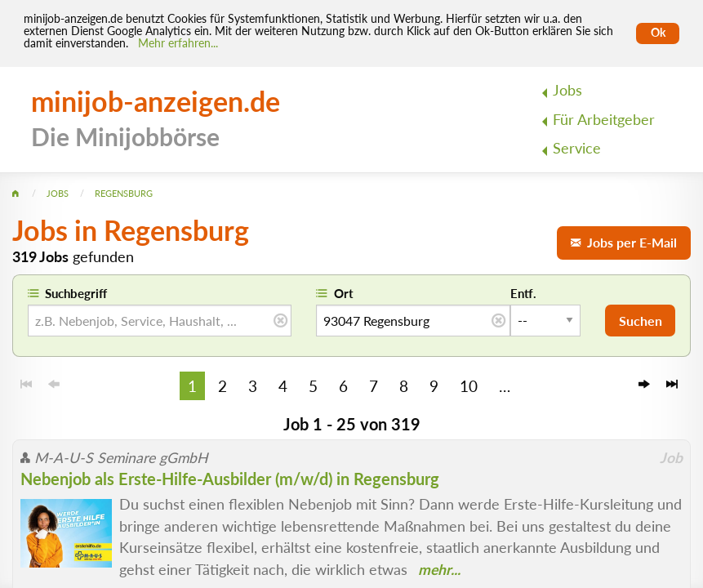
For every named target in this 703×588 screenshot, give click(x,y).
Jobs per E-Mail (624, 242)
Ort (344, 293)
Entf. (523, 293)
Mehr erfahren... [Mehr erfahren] (178, 43)
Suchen (641, 321)
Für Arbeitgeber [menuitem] (604, 120)
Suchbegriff (76, 293)
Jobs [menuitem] (567, 90)
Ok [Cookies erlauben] (658, 33)
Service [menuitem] (577, 148)
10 (469, 386)
